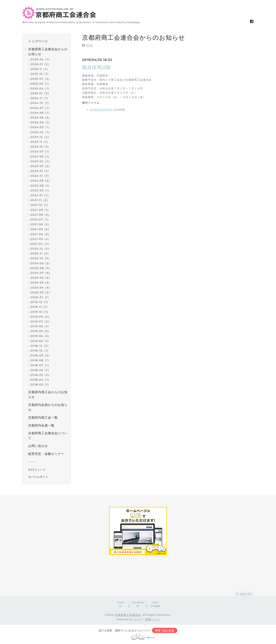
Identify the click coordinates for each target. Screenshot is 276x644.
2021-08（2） (41, 215)
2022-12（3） (40, 176)
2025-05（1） (40, 84)
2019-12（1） (40, 302)
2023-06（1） (40, 157)
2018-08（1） (40, 360)
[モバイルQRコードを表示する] (48, 477)
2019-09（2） (40, 317)
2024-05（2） (41, 118)
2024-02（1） (41, 132)
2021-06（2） (40, 224)
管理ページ (152, 619)
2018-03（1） (40, 385)
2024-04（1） (41, 122)
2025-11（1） (40, 69)
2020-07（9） (41, 273)
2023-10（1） (40, 147)
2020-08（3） (41, 268)
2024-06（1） (41, 113)
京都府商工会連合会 (128, 615)
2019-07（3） (40, 322)
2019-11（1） (40, 307)
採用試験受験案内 (101, 110)
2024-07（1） (41, 108)
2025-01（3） (40, 93)
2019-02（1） (40, 341)
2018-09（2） (41, 355)
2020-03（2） (41, 292)
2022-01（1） (40, 195)
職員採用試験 (97, 67)
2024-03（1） (41, 127)
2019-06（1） (40, 326)
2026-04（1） (41, 59)
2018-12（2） (40, 346)
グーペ (138, 619)
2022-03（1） (40, 190)
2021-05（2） (40, 229)
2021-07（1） (40, 220)
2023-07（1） (40, 152)
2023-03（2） (41, 166)
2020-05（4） (41, 283)
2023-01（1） (40, 171)
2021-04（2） (41, 234)
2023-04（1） (41, 161)
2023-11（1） (40, 142)
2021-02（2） (40, 244)
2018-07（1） (40, 365)
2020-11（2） (40, 253)
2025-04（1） (40, 88)
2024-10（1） (40, 103)
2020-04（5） (41, 288)
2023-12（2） (40, 137)
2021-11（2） (40, 200)
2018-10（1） (40, 351)
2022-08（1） (41, 186)
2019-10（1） (40, 312)
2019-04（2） (41, 336)
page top (244, 594)
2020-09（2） (41, 263)
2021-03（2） (40, 239)
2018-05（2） (40, 375)
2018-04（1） (40, 380)
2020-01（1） (40, 297)
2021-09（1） (40, 210)
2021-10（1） (40, 205)
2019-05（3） (40, 331)
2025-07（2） (41, 79)
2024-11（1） (40, 98)
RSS (88, 45)
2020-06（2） (41, 278)
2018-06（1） (40, 370)
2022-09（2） (41, 181)
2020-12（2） (40, 249)
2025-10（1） (40, 74)
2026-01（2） (40, 64)
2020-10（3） (41, 258)
